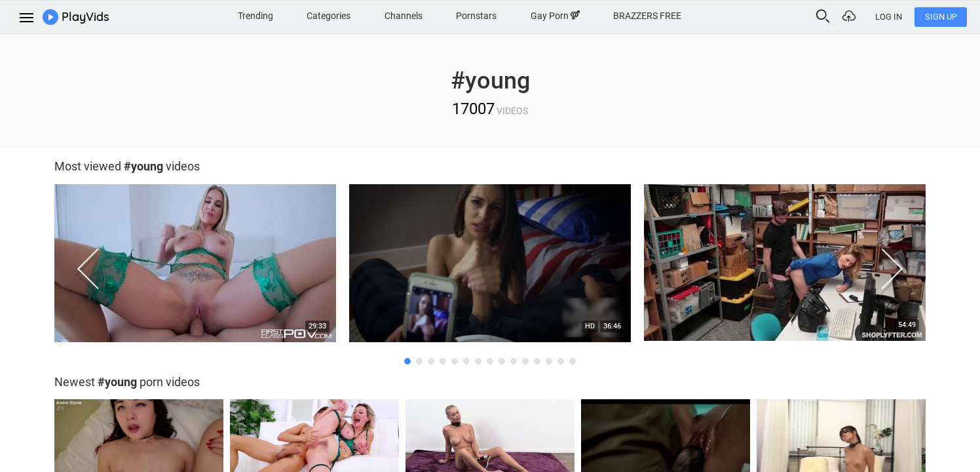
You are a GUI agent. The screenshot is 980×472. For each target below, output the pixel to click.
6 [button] (466, 361)
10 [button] (514, 361)
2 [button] (419, 361)
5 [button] (455, 361)
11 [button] (525, 361)
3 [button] (431, 361)
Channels (404, 16)
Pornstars (476, 16)
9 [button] (502, 361)
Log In (889, 17)
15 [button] (573, 361)
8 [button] (490, 361)
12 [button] (537, 361)
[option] (195, 266)
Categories (329, 16)
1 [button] (407, 361)
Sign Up (941, 17)
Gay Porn (555, 16)
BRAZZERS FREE (647, 16)
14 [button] (561, 361)
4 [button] (443, 361)
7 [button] (478, 361)
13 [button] (549, 361)
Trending (255, 16)
